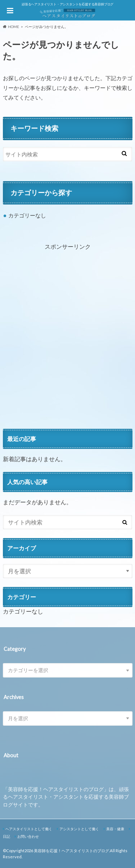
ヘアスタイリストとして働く (29, 829)
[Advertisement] (67, 344)
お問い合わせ (28, 836)
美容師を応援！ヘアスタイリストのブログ (71, 851)
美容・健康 (115, 829)
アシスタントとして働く (79, 829)
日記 (6, 836)
